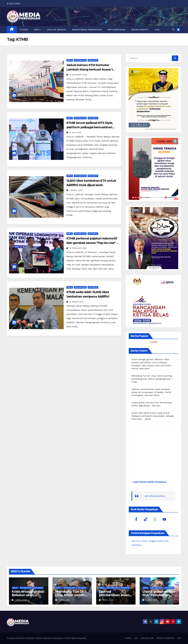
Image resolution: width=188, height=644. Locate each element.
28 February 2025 (78, 248)
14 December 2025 (78, 75)
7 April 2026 (21, 600)
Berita (70, 60)
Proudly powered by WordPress (21, 638)
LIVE (157, 30)
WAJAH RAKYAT (140, 30)
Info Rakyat (93, 60)
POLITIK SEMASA (57, 30)
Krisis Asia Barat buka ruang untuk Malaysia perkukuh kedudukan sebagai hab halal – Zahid (153, 416)
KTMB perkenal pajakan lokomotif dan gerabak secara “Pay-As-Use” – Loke (92, 243)
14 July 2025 (75, 133)
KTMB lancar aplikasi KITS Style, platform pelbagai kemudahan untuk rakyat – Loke (90, 127)
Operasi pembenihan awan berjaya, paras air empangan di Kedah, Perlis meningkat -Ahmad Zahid (151, 392)
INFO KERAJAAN (117, 30)
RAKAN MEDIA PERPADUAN (87, 30)
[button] (173, 30)
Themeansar (58, 638)
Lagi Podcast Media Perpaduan (149, 482)
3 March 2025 (76, 190)
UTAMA (24, 30)
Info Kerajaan (80, 60)
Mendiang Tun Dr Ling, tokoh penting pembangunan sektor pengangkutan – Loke (152, 379)
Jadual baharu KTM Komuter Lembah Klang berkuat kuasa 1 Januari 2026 (89, 69)
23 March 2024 (77, 302)
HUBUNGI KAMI (147, 638)
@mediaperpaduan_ (155, 496)
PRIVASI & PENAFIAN (166, 638)
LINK (136, 638)
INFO (37, 30)
